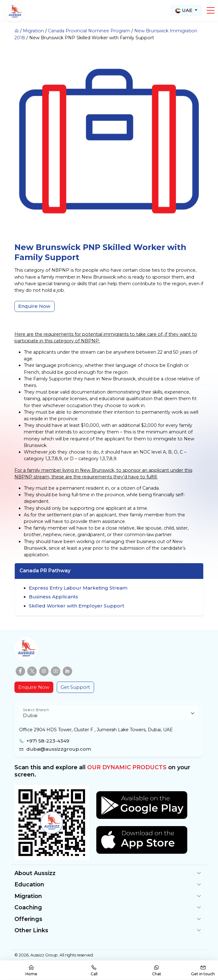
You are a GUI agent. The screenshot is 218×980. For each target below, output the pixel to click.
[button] (211, 10)
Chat (157, 970)
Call (94, 970)
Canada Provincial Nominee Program (89, 31)
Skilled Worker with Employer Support (77, 606)
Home (31, 970)
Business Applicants (53, 597)
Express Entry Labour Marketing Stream (78, 588)
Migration (33, 31)
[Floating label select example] (109, 713)
